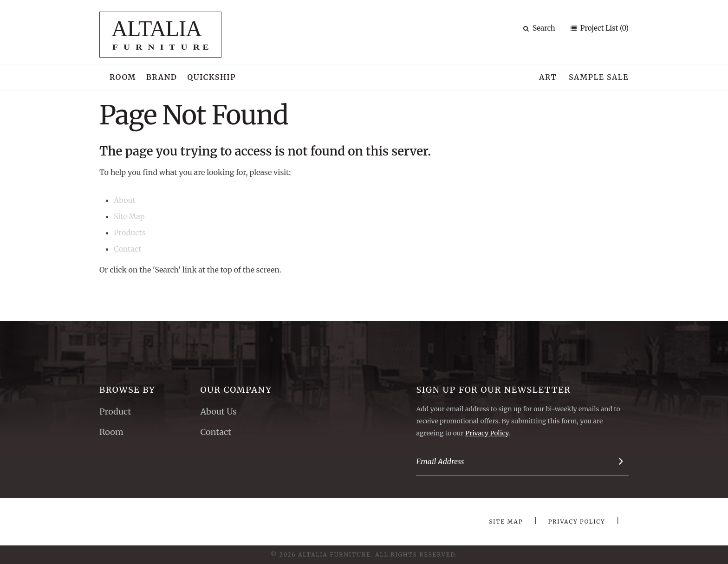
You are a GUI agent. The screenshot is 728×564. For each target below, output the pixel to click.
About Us (218, 412)
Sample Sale (599, 77)
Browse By (127, 390)
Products (130, 233)
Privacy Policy (487, 433)
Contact (127, 249)
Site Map (129, 216)
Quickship (212, 77)
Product (115, 412)
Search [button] (539, 28)
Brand (162, 77)
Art (548, 77)
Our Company (236, 390)
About (125, 200)
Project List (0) (604, 28)
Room (123, 77)
